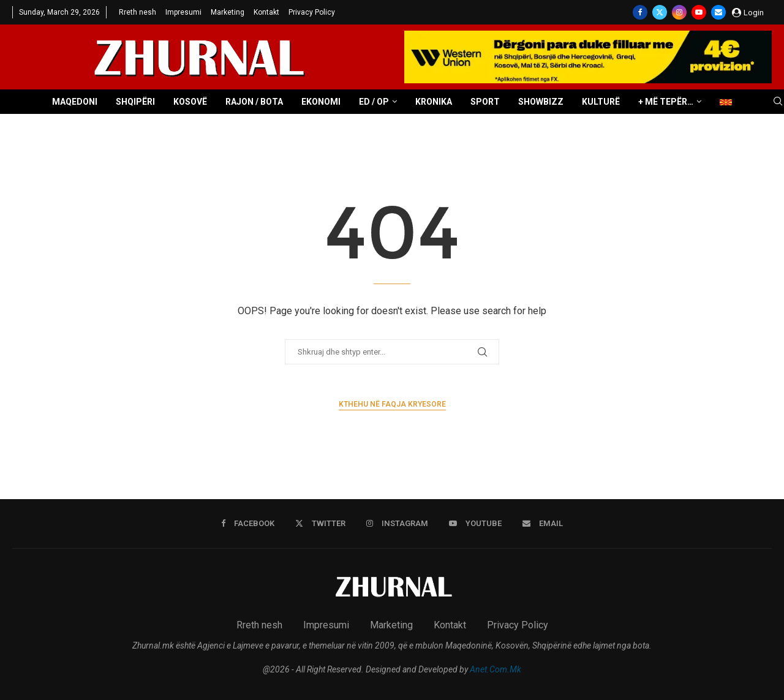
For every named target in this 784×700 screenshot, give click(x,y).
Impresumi (183, 12)
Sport (485, 102)
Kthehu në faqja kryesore (392, 404)
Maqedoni (75, 102)
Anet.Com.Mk (496, 669)
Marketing (228, 12)
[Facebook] (640, 12)
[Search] (778, 102)
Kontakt (266, 12)
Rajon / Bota (254, 102)
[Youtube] (699, 12)
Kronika (434, 102)
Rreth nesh (138, 12)
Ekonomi (321, 102)
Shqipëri (135, 102)
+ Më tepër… (666, 102)
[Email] (718, 12)
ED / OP (374, 102)
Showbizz (541, 102)
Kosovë (190, 102)
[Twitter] (660, 12)
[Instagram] (679, 12)
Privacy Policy (312, 12)
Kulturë (601, 102)
